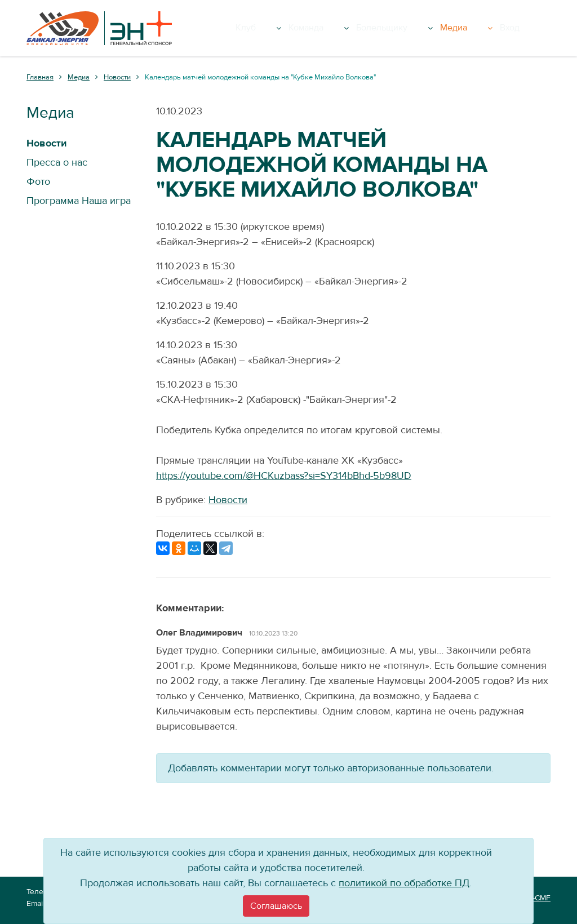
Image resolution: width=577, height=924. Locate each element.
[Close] (276, 906)
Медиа (498, 28)
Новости (228, 500)
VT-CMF (537, 898)
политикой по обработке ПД (404, 883)
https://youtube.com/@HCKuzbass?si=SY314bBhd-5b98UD (284, 476)
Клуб (324, 28)
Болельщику (437, 28)
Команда (373, 28)
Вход (535, 28)
